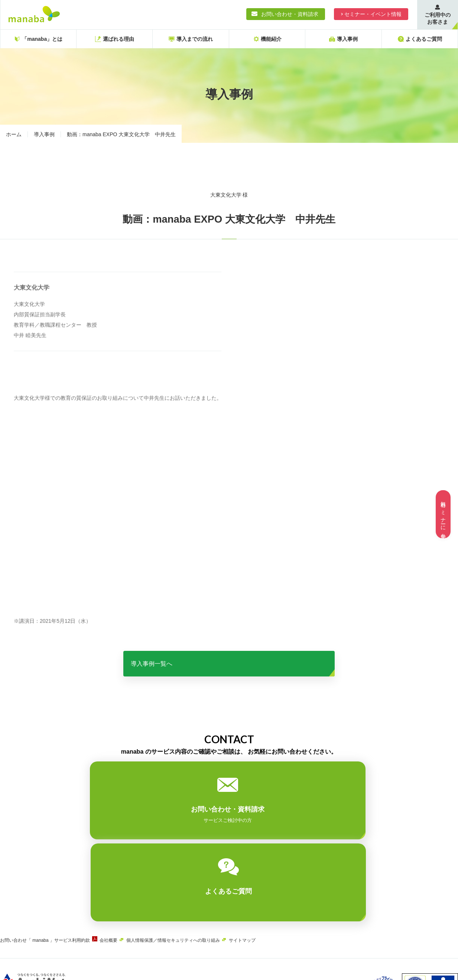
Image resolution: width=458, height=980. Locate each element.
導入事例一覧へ (229, 669)
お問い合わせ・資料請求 (290, 14)
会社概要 (120, 863)
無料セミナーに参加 (443, 514)
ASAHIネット (76, 923)
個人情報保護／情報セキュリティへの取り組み (190, 863)
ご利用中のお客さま (438, 18)
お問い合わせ (13, 863)
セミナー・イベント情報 (373, 14)
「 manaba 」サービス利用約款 (64, 863)
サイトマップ (264, 863)
